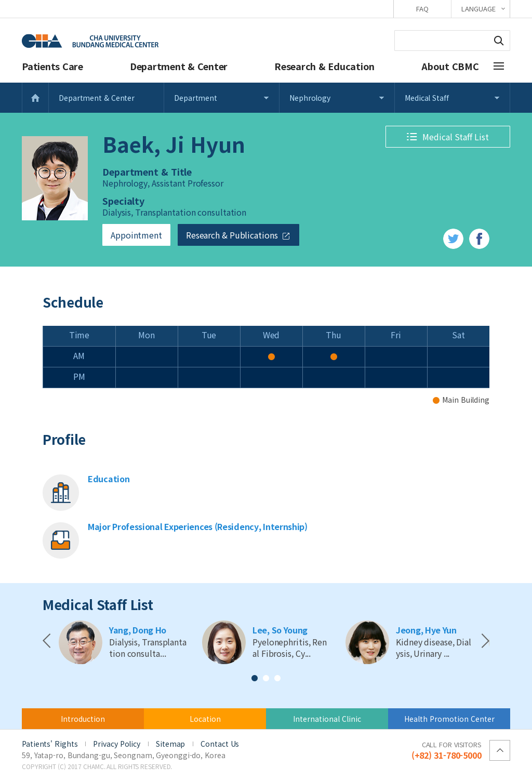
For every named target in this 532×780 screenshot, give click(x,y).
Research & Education (324, 66)
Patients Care (52, 66)
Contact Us (220, 744)
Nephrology (310, 98)
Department (196, 98)
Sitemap (170, 744)
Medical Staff (427, 98)
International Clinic (327, 719)
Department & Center (179, 66)
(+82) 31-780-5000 (447, 750)
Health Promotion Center (449, 719)
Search (499, 41)
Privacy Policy (117, 744)
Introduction (83, 719)
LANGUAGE (478, 9)
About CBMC (450, 66)
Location (205, 719)
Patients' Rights (50, 744)
